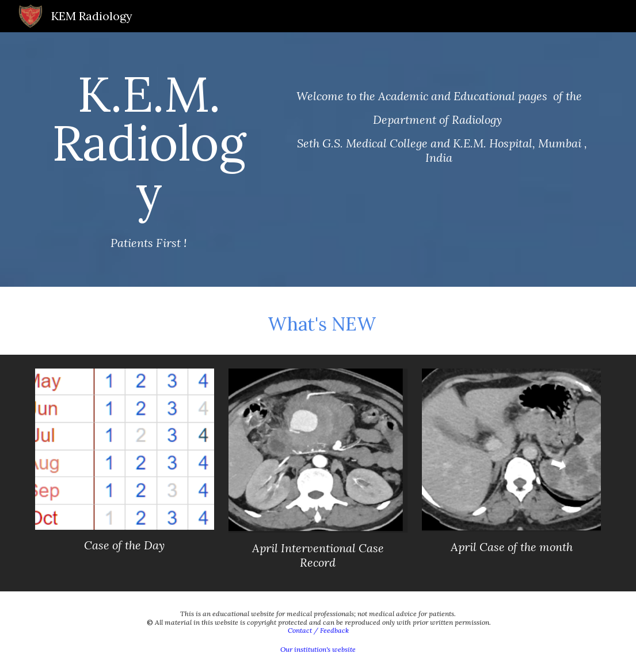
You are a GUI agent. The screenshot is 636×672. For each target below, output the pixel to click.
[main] (149, 160)
